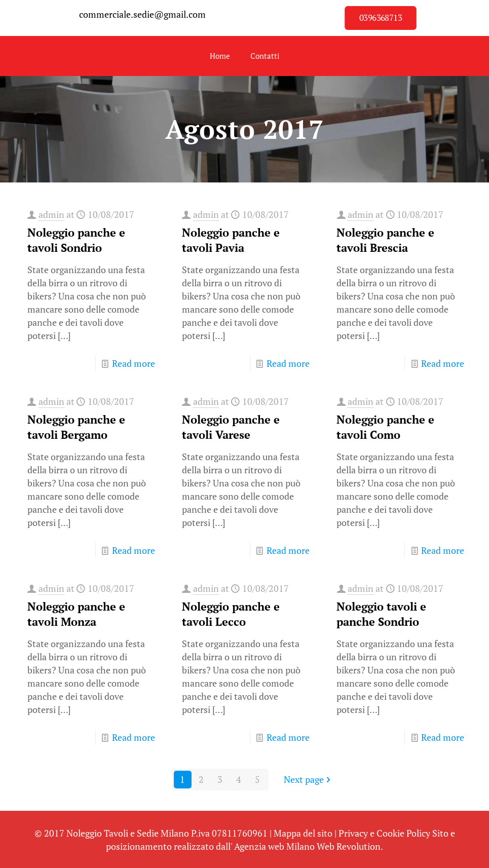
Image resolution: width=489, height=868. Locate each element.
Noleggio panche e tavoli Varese (231, 427)
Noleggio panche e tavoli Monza (76, 614)
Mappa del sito (303, 833)
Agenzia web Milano (274, 846)
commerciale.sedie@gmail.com (142, 14)
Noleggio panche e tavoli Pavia (231, 240)
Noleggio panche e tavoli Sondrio (76, 240)
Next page (308, 779)
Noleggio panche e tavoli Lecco (231, 614)
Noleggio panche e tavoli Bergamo (76, 427)
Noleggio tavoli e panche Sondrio (381, 614)
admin (51, 214)
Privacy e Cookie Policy (384, 833)
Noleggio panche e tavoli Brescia (385, 240)
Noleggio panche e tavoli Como (385, 427)
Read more (134, 363)
